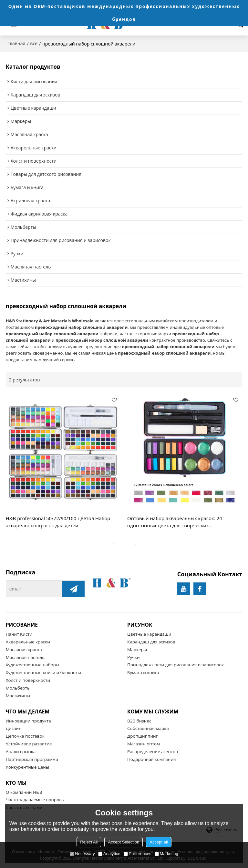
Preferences (138, 854)
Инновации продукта (28, 721)
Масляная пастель (25, 657)
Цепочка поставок (25, 736)
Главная (16, 43)
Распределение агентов (153, 752)
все (34, 43)
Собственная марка (148, 728)
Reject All (89, 842)
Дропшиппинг (142, 736)
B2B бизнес (139, 721)
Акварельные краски (28, 642)
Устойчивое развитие (29, 744)
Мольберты (18, 688)
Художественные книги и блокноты (43, 672)
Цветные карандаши (149, 634)
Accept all (159, 842)
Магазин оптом (144, 744)
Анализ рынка (21, 752)
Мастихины (18, 696)
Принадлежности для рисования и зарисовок (176, 665)
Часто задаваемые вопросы (35, 800)
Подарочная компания (151, 759)
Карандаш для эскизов (151, 642)
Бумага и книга (143, 672)
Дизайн (14, 728)
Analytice (109, 854)
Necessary (82, 854)
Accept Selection (124, 842)
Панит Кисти (19, 634)
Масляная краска (24, 650)
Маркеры (137, 650)
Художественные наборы (33, 665)
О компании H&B (24, 792)
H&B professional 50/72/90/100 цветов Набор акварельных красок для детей (58, 522)
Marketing (166, 854)
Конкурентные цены (27, 767)
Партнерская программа (32, 759)
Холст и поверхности (28, 680)
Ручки (134, 657)
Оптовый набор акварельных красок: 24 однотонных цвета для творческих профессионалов (175, 522)
